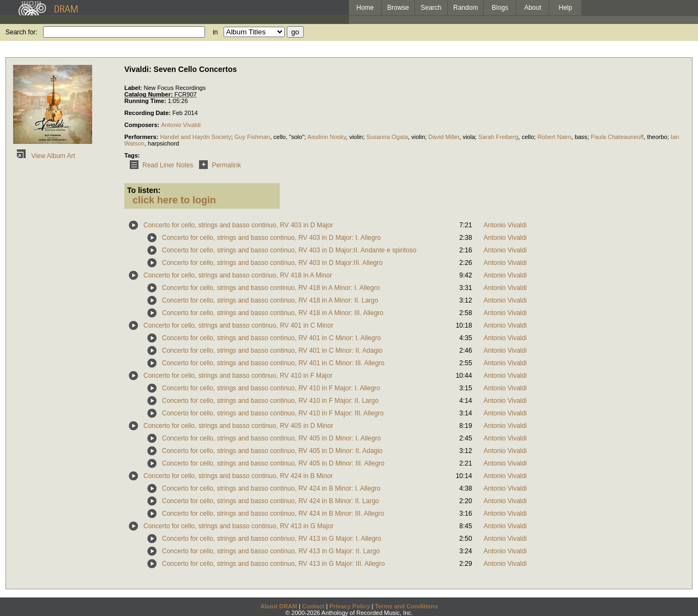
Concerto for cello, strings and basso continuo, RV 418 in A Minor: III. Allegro (273, 313)
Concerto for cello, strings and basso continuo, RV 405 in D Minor (238, 426)
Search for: (22, 32)
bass (581, 137)
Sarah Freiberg (498, 137)
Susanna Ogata (387, 137)
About (532, 8)
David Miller (444, 137)
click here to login (174, 200)
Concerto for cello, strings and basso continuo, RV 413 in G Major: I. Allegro (272, 539)
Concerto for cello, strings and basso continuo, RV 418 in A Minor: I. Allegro (271, 288)
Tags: (132, 155)
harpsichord (163, 143)
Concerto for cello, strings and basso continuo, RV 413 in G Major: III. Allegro (273, 564)
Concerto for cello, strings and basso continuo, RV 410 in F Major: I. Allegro (271, 388)
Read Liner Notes (160, 165)
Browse (398, 8)
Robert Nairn (554, 137)
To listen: (144, 190)
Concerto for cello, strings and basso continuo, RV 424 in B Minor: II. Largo (270, 501)
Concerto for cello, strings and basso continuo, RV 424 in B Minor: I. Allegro (271, 488)
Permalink (218, 165)
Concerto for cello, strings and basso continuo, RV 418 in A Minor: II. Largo (270, 300)
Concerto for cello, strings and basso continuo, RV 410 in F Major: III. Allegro (273, 413)
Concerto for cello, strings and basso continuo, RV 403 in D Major (238, 225)
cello (279, 137)
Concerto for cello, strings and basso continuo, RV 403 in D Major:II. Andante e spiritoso (289, 250)
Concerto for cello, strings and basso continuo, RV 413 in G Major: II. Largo (271, 551)
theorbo (657, 137)
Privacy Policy (350, 606)
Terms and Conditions (407, 606)
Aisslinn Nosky (327, 137)
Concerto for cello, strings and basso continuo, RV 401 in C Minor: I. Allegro (271, 338)
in (215, 32)
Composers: (143, 125)
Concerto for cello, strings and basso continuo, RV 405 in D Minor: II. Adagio (272, 451)
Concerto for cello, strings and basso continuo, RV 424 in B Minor (238, 476)
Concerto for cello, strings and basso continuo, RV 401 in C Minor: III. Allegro (273, 363)
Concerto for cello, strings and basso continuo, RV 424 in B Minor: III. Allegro (273, 514)
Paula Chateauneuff (617, 137)
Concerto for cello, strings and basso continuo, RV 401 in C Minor (238, 325)
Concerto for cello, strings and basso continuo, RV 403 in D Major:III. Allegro (272, 263)
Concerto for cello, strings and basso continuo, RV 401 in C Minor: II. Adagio (272, 351)
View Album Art (44, 156)
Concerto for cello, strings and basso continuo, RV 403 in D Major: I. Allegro (271, 238)
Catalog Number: (149, 94)
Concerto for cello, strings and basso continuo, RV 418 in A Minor (238, 275)
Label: (134, 88)
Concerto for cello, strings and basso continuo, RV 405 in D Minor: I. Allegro (271, 438)
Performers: (142, 137)
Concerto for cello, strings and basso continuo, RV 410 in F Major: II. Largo (270, 401)
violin (356, 137)
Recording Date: (148, 113)
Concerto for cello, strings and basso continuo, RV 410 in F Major (238, 376)
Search (431, 8)
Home (365, 8)
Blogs (500, 8)
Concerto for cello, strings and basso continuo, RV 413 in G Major (239, 526)
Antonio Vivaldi (181, 125)
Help (566, 8)
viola (469, 137)
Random (465, 8)
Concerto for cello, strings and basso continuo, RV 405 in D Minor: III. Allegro (273, 463)
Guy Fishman (252, 137)
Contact (313, 606)
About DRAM (279, 606)
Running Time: (146, 101)
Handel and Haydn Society (195, 137)
